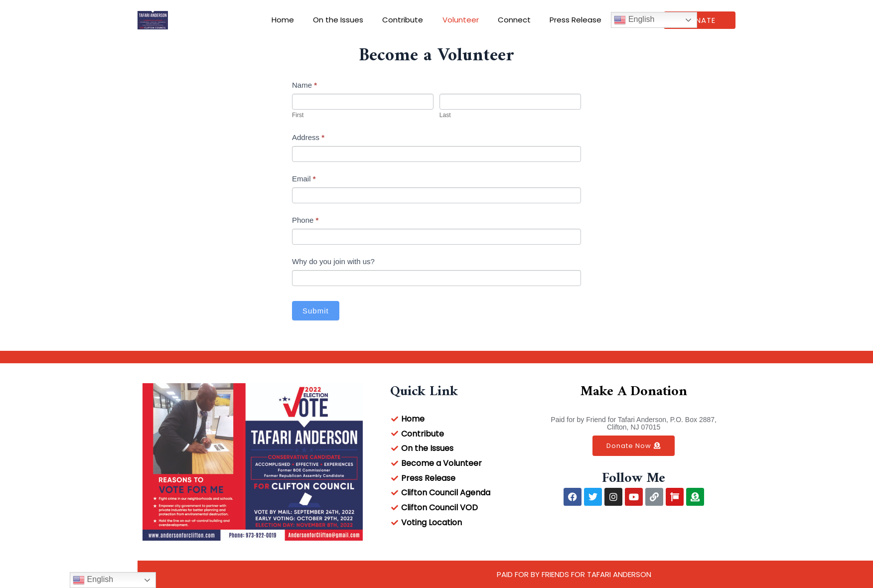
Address (308, 137)
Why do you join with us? (333, 261)
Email (304, 179)
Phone (305, 220)
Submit (316, 311)
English (622, 20)
